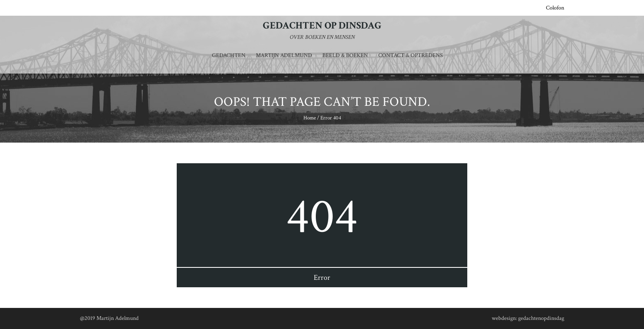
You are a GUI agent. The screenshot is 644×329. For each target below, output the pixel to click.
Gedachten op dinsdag (322, 25)
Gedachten (229, 55)
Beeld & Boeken (345, 55)
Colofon (555, 8)
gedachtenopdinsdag (541, 318)
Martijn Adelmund (284, 55)
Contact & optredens (411, 55)
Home (310, 118)
